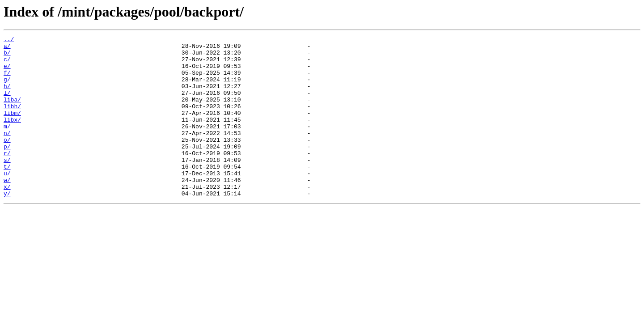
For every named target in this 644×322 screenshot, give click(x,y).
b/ (7, 56)
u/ (7, 201)
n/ (7, 153)
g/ (7, 89)
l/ (7, 105)
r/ (7, 177)
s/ (7, 185)
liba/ (12, 113)
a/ (7, 48)
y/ (7, 225)
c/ (7, 64)
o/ (7, 161)
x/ (7, 217)
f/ (7, 80)
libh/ (12, 121)
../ (9, 40)
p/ (7, 169)
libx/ (12, 137)
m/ (7, 145)
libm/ (12, 129)
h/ (7, 97)
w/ (7, 209)
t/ (7, 193)
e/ (7, 72)
